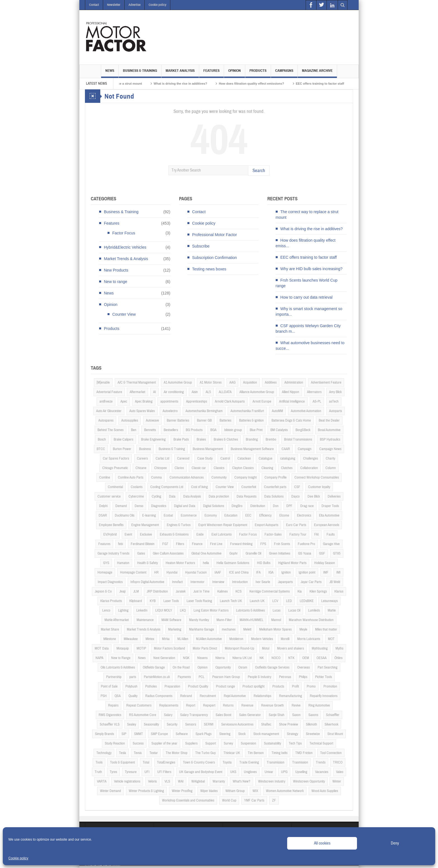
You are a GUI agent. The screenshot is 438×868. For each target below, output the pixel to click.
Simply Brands (104, 734)
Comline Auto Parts (131, 477)
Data (172, 496)
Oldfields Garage (154, 667)
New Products (116, 270)
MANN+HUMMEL (252, 620)
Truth (98, 772)
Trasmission (300, 762)
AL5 (208, 392)
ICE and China (239, 572)
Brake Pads (181, 439)
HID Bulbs (264, 563)
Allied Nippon (291, 392)
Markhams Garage (202, 629)
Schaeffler (333, 715)
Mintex (150, 639)
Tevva (138, 753)
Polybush (131, 686)
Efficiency (265, 515)
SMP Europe (159, 734)
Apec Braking (144, 401)
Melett (247, 629)
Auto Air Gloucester (109, 411)
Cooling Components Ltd (167, 487)
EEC (248, 515)
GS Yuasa (305, 553)
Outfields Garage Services (272, 667)
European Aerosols (327, 525)
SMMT (139, 734)
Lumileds (314, 610)
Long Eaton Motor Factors (211, 610)
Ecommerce (189, 515)
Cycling (156, 496)
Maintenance (145, 620)
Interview (218, 582)
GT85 (337, 553)
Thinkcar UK (232, 753)
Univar (269, 772)
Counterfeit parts (275, 487)
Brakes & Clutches (226, 439)
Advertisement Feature (326, 382)
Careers (142, 458)
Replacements (169, 705)
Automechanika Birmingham (204, 411)
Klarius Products (111, 601)
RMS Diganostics (110, 715)
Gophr (234, 553)
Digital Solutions (214, 506)
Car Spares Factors (116, 458)
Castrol (225, 458)
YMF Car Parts (254, 800)
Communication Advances (187, 477)
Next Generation (164, 658)
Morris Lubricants (309, 639)
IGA (271, 572)
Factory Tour (298, 534)
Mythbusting (320, 648)
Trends (321, 762)
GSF (322, 553)
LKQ (183, 610)
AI (154, 392)
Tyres (113, 772)
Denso (139, 506)
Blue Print (256, 430)
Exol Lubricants (222, 534)
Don (276, 506)
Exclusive (146, 534)
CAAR (286, 449)
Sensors (191, 724)
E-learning (149, 515)
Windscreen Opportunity (309, 781)
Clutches (287, 468)
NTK (291, 658)
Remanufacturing (291, 696)
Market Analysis (180, 73)
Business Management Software (252, 449)
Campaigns (284, 73)
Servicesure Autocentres (237, 724)
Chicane (141, 468)
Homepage (105, 572)
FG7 (165, 544)
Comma (156, 477)
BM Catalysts (279, 430)
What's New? (241, 781)
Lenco (106, 610)
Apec (124, 401)
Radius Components (159, 696)
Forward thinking (241, 544)
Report (191, 705)
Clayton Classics (243, 468)
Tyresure (131, 772)
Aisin (195, 392)
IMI (338, 572)
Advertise (135, 5)
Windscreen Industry (272, 781)
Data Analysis (192, 496)
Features (211, 73)
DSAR (103, 515)
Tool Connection (331, 753)
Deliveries (334, 496)
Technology (104, 753)
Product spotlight (253, 686)
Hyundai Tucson (196, 572)
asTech (334, 401)
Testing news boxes (209, 269)
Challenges (310, 458)
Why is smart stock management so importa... (309, 311)
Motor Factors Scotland (169, 648)
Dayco (296, 496)
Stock (242, 734)
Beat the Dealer (329, 420)
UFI (147, 772)
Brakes (201, 439)
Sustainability (272, 743)
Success (138, 743)
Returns (228, 705)
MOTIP (141, 648)
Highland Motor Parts (292, 563)
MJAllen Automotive (209, 639)
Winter (337, 781)
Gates (141, 553)
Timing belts (279, 753)
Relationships (262, 696)
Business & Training (140, 73)
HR (156, 572)
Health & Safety (147, 563)
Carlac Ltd (162, 458)
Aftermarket (137, 392)
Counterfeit (249, 487)
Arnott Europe (262, 401)
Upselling (301, 772)
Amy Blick (335, 392)
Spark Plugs (203, 734)
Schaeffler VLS (110, 724)
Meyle (303, 629)
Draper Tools (330, 506)
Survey (228, 743)
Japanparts (285, 582)
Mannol (276, 620)
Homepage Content (133, 572)
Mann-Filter (224, 620)
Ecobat (168, 515)
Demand (121, 506)
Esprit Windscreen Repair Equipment (223, 525)
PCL (202, 677)
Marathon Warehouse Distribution (311, 620)
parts (133, 677)
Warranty (219, 781)
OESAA (322, 658)
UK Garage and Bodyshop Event (201, 772)
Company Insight (246, 477)
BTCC (101, 449)
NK (262, 658)
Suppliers (191, 743)
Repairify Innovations (324, 696)
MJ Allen (183, 639)
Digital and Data (185, 506)
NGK (186, 658)
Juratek (181, 591)
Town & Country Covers (199, 762)
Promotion (330, 686)
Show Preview (289, 724)
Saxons (313, 715)
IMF (326, 572)
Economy (211, 515)
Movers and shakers (291, 648)
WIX (255, 791)
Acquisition (250, 382)
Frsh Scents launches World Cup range (307, 283)
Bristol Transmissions (298, 439)
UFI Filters (164, 772)
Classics (219, 468)
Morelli (285, 639)
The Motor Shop (177, 753)
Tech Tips (295, 743)
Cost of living (199, 487)
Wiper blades (209, 791)
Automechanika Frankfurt (247, 411)
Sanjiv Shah (277, 715)
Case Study (205, 458)
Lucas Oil (294, 610)
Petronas (285, 677)
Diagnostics (159, 506)
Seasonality (151, 724)
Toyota (227, 762)
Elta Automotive (329, 515)
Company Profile (276, 477)
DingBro (237, 506)
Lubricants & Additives (250, 610)
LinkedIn (142, 610)
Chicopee (160, 468)
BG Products (194, 430)
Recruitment (208, 696)
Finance (197, 544)
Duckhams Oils (125, 515)
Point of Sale (109, 686)
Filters (180, 544)
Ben (134, 430)
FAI (316, 534)
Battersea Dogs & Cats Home (291, 420)
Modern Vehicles (262, 639)
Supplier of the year (164, 743)
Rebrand (186, 696)
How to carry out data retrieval (307, 297)
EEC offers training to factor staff (333, 84)
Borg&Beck (303, 430)
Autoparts (335, 411)
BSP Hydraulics (330, 439)
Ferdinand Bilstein (143, 544)
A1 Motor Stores (211, 382)
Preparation (172, 686)
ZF (274, 800)
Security (172, 724)
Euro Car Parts (296, 525)
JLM (136, 591)
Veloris (152, 781)
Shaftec (266, 724)
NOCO (276, 658)
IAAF (218, 572)
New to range (116, 282)
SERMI (209, 724)
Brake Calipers (123, 439)
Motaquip (123, 648)
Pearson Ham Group (226, 677)
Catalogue (266, 458)
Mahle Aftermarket (117, 620)
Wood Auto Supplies (325, 791)
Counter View (124, 314)
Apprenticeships (197, 401)
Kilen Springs (318, 591)
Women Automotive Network (285, 791)
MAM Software (171, 620)
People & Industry (260, 677)
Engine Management (145, 525)
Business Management (208, 449)
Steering (225, 734)
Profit (295, 686)
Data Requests (247, 496)
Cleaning (267, 468)
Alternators (314, 392)
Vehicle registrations (127, 781)
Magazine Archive (317, 73)
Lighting (123, 610)
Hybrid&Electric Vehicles (125, 247)
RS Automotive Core (143, 715)
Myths (339, 648)
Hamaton (123, 563)
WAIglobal (198, 781)
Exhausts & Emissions (174, 534)
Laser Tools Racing (199, 601)
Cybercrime (136, 496)
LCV (275, 601)
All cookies (322, 843)
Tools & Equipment (122, 762)
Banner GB (204, 420)
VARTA (102, 781)
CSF (297, 487)
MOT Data (102, 648)
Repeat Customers (139, 705)
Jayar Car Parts (311, 582)
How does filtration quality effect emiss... (306, 243)
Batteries (225, 420)
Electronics (304, 515)
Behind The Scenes (110, 430)
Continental (115, 487)
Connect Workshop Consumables (317, 477)
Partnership (114, 677)
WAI (181, 781)
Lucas (277, 610)
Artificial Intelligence (292, 401)
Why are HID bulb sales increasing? (312, 269)
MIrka (166, 639)
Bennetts (150, 430)
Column (331, 468)
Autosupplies (130, 420)
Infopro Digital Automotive (147, 582)
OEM (306, 658)
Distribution (258, 506)
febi (121, 544)
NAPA (99, 658)
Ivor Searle (263, 582)
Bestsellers (171, 430)
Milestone (110, 639)
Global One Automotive (206, 553)
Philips (303, 677)
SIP (124, 734)
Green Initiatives (280, 553)
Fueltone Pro (306, 544)
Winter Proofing (182, 791)
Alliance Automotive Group (257, 392)
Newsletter (114, 5)
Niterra (220, 658)
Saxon (296, 715)
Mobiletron (236, 639)
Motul (266, 648)
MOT (331, 639)
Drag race (307, 506)
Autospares (106, 420)
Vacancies (322, 772)
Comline (105, 477)
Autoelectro (170, 411)
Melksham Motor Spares (275, 629)
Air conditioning (174, 392)
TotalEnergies (166, 762)
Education (231, 515)
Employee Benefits (111, 525)
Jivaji (122, 591)
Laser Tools (171, 601)
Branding (252, 439)
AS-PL (317, 401)
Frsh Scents (282, 544)
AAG (232, 382)
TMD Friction (304, 753)
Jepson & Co (103, 591)
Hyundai (172, 572)
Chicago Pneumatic (115, 468)
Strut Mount (335, 734)
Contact (94, 5)
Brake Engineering (153, 439)
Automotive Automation (306, 411)
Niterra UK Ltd (242, 658)
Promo (311, 686)
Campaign (305, 449)
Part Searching (328, 667)
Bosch (102, 439)
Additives (271, 382)
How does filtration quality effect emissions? (264, 84)
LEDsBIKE (307, 601)
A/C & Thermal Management (137, 382)
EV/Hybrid (110, 534)
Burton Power (122, 449)
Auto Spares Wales (142, 411)
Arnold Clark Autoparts (230, 401)
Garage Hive (331, 544)
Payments (184, 677)
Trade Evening (249, 762)
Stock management (266, 734)
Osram (243, 667)
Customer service (109, 496)
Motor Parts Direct (205, 648)
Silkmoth (311, 724)
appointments (169, 401)
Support (211, 743)
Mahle (332, 610)
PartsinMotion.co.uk (157, 677)
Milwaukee (131, 639)
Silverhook (331, 724)
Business (145, 449)
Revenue (247, 705)
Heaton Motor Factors (180, 563)
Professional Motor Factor (215, 235)
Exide (200, 534)
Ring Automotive (319, 705)
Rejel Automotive (235, 696)
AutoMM (277, 411)
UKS (233, 772)
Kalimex (222, 591)
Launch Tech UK (231, 601)
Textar (154, 753)
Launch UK (257, 601)
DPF (289, 506)
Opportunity (223, 667)
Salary (168, 715)
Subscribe (201, 246)
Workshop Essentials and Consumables (188, 800)
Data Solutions (274, 496)
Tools (99, 762)
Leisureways (329, 601)
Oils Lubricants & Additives (118, 667)
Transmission (276, 762)
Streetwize (313, 734)
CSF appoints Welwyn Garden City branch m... (308, 329)
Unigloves (250, 772)
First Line (216, 544)
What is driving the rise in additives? (193, 84)
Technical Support (321, 743)
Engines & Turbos (179, 525)
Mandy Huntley (199, 620)
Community (219, 477)
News (110, 73)
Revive (296, 705)
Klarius (339, 591)
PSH (104, 696)
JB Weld (335, 582)
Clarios (179, 468)
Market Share (110, 629)
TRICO (338, 762)
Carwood (183, 458)
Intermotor (197, 582)
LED (289, 601)
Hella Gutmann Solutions (233, 563)
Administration (294, 382)
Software (182, 734)
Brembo (271, 439)
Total (146, 762)
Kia (300, 591)
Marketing (175, 629)
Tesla (122, 753)
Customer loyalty (319, 487)
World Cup (229, 800)
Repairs (113, 705)
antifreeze (106, 401)
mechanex (229, 629)
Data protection (219, 496)
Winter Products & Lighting (146, 791)
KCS (239, 591)
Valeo (340, 772)
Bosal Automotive (329, 430)
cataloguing (288, 458)
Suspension (248, 743)
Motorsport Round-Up (240, 648)
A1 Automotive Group (178, 382)
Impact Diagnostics (110, 582)
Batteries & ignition (251, 420)
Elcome (284, 515)
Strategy (292, 734)
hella (206, 563)
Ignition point (307, 572)
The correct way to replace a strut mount (125, 84)
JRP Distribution (157, 591)
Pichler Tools (323, 677)
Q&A (118, 696)
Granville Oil (253, 553)
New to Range (121, 658)
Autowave (152, 420)
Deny (395, 843)
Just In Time (201, 591)
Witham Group (235, 791)
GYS (106, 563)
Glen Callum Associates (168, 553)
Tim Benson (256, 753)
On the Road (181, 667)
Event (128, 534)
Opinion (235, 73)
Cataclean (244, 458)
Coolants (137, 487)
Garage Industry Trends (113, 553)
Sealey (132, 724)
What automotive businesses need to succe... (310, 346)
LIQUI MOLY (164, 610)
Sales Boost (223, 715)
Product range (225, 686)
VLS (167, 781)
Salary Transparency (194, 715)
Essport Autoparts (266, 525)
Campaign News (330, 449)
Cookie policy (18, 858)
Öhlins (338, 658)
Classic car (199, 468)
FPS (263, 544)
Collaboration (309, 468)
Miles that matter (326, 629)
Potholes (151, 686)
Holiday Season (325, 563)
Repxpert (209, 705)
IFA (258, 572)
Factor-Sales (273, 534)
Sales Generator (250, 715)
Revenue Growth (272, 705)
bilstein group (233, 430)
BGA (213, 430)
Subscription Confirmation (215, 258)
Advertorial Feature (109, 392)
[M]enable (103, 382)
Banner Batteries (178, 420)
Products (258, 73)
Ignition (286, 572)
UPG (284, 772)
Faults (331, 534)
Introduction (240, 582)
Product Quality (198, 686)
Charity (330, 458)
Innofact (177, 582)
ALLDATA (225, 392)
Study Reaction (115, 743)
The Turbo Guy (205, 753)
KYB (153, 601)
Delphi (103, 506)
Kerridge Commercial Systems (270, 591)
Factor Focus (124, 233)
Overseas (303, 667)
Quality (133, 696)
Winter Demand (110, 791)
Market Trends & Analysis (126, 259)
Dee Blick (314, 496)
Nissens (202, 658)
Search (259, 171)
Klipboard (136, 601)
